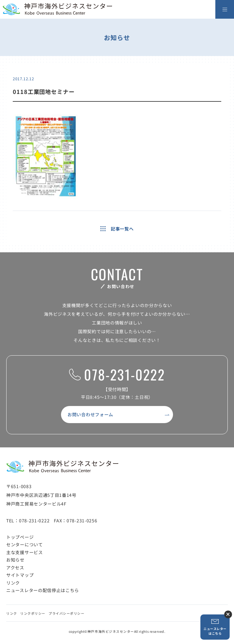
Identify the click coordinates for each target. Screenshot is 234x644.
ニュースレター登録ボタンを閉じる (228, 614)
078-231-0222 (117, 375)
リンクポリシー (33, 613)
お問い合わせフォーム (90, 414)
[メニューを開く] (225, 9)
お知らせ (15, 560)
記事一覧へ (117, 229)
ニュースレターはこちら (215, 627)
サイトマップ (20, 575)
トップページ (20, 537)
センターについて (25, 544)
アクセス (15, 567)
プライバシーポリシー (66, 613)
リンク (13, 583)
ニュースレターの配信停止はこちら (43, 590)
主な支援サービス (25, 552)
